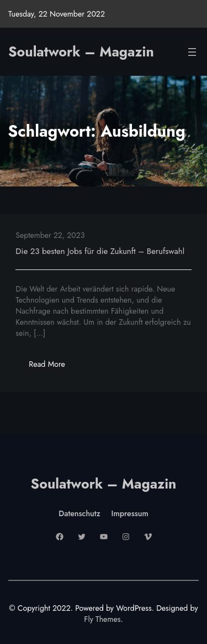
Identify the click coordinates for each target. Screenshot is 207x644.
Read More (53, 367)
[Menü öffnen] (192, 52)
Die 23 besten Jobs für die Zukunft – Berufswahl (100, 251)
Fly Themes (102, 619)
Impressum (130, 513)
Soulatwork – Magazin (81, 51)
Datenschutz (79, 513)
